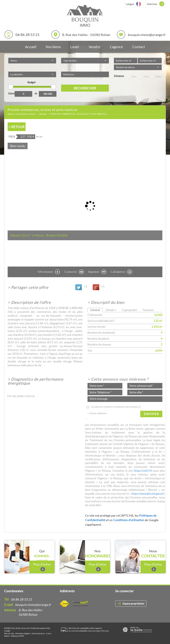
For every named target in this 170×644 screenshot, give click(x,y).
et (36, 93)
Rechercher (85, 88)
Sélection (152, 4)
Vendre (94, 47)
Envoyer (151, 414)
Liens (49, 633)
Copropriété (129, 310)
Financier (148, 310)
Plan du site (9, 633)
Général (95, 310)
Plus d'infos (42, 567)
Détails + (111, 310)
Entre (11, 93)
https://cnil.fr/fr (143, 471)
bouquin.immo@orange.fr (147, 35)
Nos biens (53, 47)
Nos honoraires (38, 633)
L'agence (116, 47)
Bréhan (43, 114)
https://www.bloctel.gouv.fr (148, 494)
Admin (7, 636)
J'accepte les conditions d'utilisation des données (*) (116, 407)
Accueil (31, 47)
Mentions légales (23, 633)
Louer (75, 47)
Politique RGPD (17, 636)
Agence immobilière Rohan (22, 114)
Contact (139, 47)
